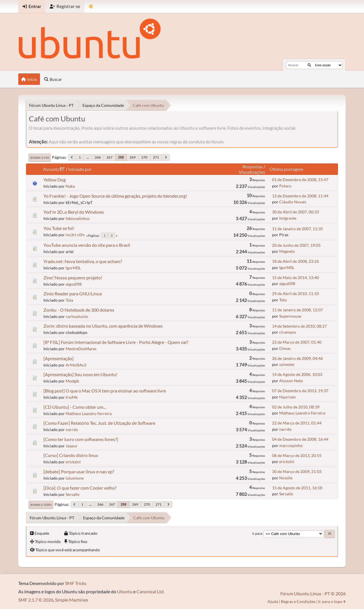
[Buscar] (309, 65)
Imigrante (288, 218)
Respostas (253, 166)
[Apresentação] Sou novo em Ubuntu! (80, 374)
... (88, 157)
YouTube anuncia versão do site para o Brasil (87, 245)
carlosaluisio (77, 316)
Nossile (286, 478)
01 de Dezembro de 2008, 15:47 (300, 180)
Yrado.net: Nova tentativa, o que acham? (83, 261)
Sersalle (73, 494)
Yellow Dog (55, 180)
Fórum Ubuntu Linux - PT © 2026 (313, 593)
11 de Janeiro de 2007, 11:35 (297, 229)
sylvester (287, 364)
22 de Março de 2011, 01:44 (297, 423)
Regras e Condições (298, 601)
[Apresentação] (59, 358)
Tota (69, 300)
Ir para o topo (41, 505)
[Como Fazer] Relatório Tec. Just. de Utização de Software (99, 423)
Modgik (72, 381)
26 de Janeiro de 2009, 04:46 (297, 358)
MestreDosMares (81, 349)
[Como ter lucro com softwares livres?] (81, 439)
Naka (70, 186)
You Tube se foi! (59, 228)
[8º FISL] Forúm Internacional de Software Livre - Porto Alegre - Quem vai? (116, 342)
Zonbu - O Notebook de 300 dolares (79, 310)
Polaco (285, 186)
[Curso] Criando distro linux (71, 455)
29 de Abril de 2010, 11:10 (295, 294)
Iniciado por (80, 169)
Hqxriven (287, 397)
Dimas (285, 348)
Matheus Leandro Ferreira (89, 413)
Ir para (257, 533)
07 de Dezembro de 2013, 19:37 (300, 391)
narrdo (72, 429)
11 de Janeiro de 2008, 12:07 (297, 310)
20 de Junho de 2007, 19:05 (296, 245)
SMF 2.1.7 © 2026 (36, 600)
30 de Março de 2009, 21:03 (297, 471)
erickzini (73, 462)
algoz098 (74, 284)
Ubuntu (125, 591)
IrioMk (72, 397)
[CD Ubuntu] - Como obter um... (75, 407)
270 (144, 157)
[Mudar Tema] (91, 6)
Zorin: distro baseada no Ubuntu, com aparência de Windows (103, 326)
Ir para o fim (40, 158)
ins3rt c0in (75, 235)
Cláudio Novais (293, 202)
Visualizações (252, 172)
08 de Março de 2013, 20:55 (297, 455)
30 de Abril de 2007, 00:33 (295, 212)
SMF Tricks (76, 583)
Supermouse (290, 316)
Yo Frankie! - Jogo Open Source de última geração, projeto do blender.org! (115, 196)
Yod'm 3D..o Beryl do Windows (74, 212)
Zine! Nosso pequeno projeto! (73, 278)
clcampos (288, 332)
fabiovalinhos (78, 218)
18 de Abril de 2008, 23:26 (295, 261)
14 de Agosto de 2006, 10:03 (297, 374)
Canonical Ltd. (150, 591)
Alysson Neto (291, 381)
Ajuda (273, 601)
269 (133, 157)
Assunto (54, 169)
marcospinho (291, 445)
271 (156, 157)
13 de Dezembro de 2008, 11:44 (300, 196)
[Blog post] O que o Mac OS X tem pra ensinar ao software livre (105, 391)
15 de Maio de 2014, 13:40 (295, 278)
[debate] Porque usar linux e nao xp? (79, 471)
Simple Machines (72, 600)
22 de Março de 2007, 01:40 (297, 342)
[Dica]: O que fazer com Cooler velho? (80, 488)
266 (98, 157)
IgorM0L (73, 268)
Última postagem (286, 169)
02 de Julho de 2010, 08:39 (296, 407)
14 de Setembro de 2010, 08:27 (299, 326)
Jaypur (72, 446)
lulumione (75, 478)
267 (109, 157)
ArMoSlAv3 (76, 365)
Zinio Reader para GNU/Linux (73, 294)
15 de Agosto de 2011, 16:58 (297, 488)
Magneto (287, 251)
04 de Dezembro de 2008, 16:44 (300, 439)
